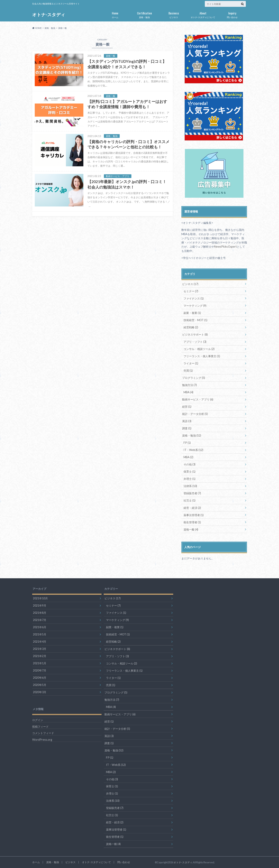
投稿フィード (40, 726)
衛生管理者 (192, 522)
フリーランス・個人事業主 (202, 356)
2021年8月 (40, 612)
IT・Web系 (193, 450)
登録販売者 (192, 493)
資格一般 (191, 529)
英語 (187, 421)
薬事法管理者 (194, 515)
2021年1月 (40, 663)
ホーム (115, 14)
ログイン (38, 720)
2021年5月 (40, 634)
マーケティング (195, 305)
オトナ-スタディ (49, 15)
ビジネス (174, 14)
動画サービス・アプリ (198, 399)
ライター (191, 363)
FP (187, 442)
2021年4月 (40, 641)
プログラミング (194, 378)
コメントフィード (43, 733)
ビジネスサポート (195, 334)
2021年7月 (40, 620)
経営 (187, 406)
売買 (188, 370)
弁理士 (189, 479)
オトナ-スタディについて (203, 14)
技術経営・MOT (195, 320)
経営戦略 (191, 327)
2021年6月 (40, 627)
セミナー (191, 291)
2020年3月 (40, 692)
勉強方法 (189, 385)
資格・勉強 (144, 14)
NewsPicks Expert (226, 247)
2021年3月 (40, 648)
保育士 (189, 471)
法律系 (190, 486)
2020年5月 (40, 684)
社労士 (189, 500)
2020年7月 (40, 670)
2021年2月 (40, 656)
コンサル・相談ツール (199, 349)
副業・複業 (192, 313)
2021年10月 (40, 598)
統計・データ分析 (195, 414)
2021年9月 (40, 605)
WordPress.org (42, 739)
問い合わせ (232, 14)
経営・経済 (192, 507)
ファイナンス (194, 298)
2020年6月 (40, 677)
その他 (189, 464)
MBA (188, 392)
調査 (187, 428)
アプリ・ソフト (195, 341)
